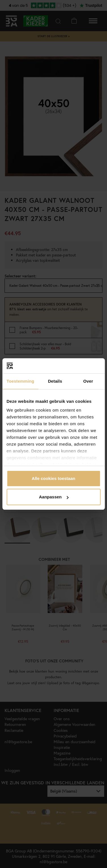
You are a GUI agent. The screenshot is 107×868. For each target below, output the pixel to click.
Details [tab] (55, 381)
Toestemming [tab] (20, 381)
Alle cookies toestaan (53, 478)
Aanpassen (54, 497)
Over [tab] (88, 381)
